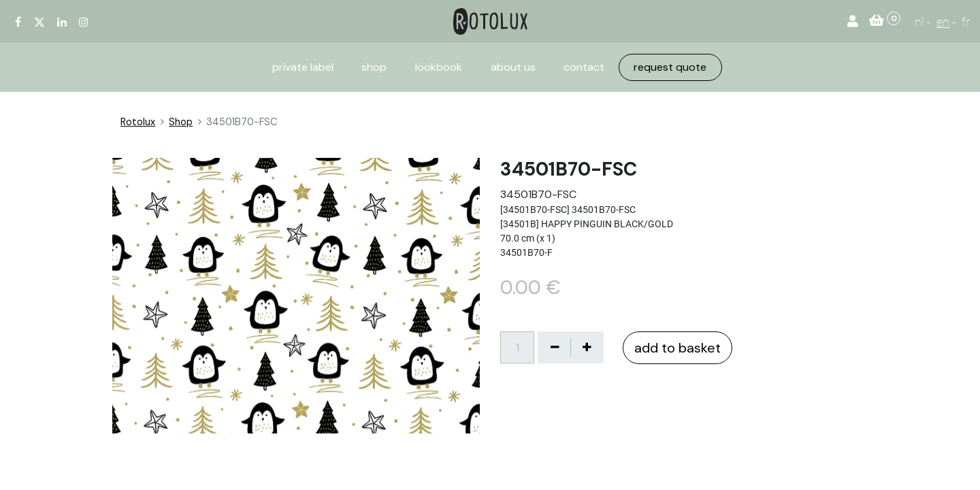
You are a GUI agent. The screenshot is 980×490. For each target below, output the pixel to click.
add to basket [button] (677, 348)
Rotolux (138, 122)
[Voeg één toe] (587, 347)
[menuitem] (303, 67)
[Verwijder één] (555, 347)
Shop (181, 122)
